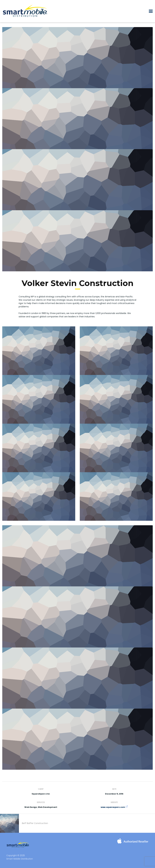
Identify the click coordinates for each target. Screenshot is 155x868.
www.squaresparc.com (113, 807)
